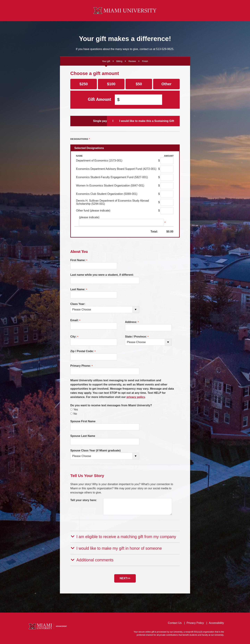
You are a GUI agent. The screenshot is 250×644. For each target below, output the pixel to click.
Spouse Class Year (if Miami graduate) (95, 450)
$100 (111, 84)
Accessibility (216, 622)
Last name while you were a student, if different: (102, 275)
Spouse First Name (83, 421)
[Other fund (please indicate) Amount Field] (167, 211)
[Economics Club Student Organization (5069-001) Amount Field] (167, 194)
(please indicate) (89, 217)
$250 (84, 84)
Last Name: (79, 289)
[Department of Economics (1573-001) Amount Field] (167, 161)
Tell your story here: (84, 500)
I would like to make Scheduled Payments (125, 121)
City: (74, 337)
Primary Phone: (81, 366)
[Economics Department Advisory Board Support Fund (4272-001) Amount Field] (167, 169)
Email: (75, 320)
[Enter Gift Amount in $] (138, 100)
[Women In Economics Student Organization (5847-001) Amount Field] (167, 186)
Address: (132, 322)
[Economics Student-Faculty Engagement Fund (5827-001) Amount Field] (167, 177)
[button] (125, 536)
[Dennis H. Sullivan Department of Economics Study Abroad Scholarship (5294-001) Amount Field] (167, 202)
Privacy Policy (195, 622)
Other (166, 84)
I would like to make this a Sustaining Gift (162, 121)
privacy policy (136, 397)
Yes (76, 410)
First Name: (79, 260)
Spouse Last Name (83, 436)
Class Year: (78, 304)
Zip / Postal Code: (83, 351)
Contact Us (175, 622)
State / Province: (137, 337)
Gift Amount (100, 99)
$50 (139, 84)
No (75, 414)
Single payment (88, 121)
